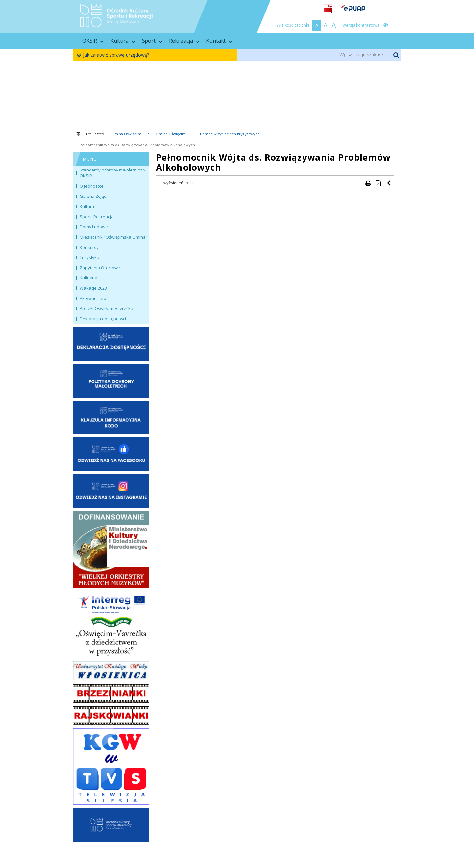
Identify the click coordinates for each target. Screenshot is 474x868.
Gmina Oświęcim (126, 134)
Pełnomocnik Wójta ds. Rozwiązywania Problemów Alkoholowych (137, 145)
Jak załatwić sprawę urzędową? (114, 55)
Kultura (123, 41)
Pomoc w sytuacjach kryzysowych (230, 134)
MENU (90, 159)
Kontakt (219, 41)
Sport (152, 41)
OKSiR (93, 41)
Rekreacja (184, 41)
